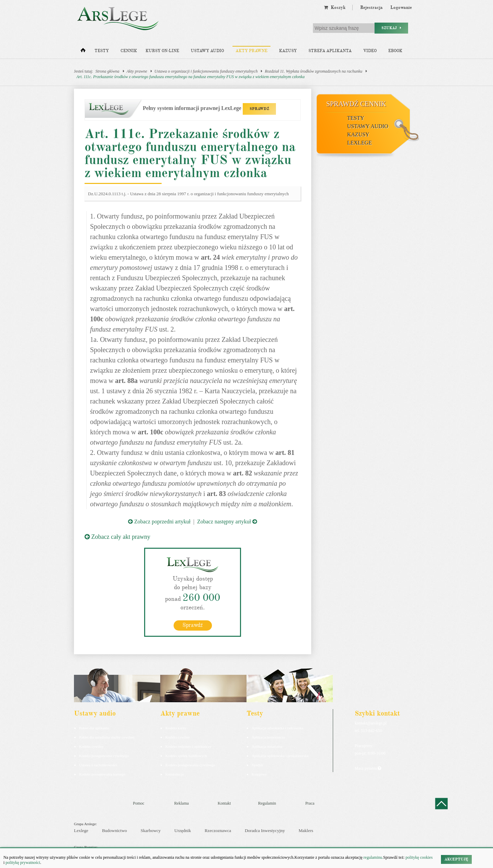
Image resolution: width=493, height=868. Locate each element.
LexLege (359, 143)
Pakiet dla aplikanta (94, 728)
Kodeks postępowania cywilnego (104, 756)
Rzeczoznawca (218, 830)
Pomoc (138, 803)
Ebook (395, 51)
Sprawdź (193, 625)
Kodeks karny (176, 728)
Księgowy (259, 774)
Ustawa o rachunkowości (98, 765)
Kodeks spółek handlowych (186, 756)
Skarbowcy (151, 830)
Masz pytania (368, 768)
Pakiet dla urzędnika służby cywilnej (107, 737)
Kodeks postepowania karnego (102, 774)
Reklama (182, 803)
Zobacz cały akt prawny (117, 537)
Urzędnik (182, 830)
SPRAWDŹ (259, 109)
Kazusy (288, 51)
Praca (310, 803)
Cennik (129, 51)
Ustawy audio (207, 51)
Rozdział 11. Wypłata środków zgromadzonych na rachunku (313, 71)
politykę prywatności (23, 863)
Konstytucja (174, 774)
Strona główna (108, 71)
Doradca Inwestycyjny (265, 830)
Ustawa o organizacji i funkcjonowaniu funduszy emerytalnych (206, 71)
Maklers (306, 830)
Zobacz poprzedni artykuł (159, 522)
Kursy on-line (162, 51)
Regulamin (267, 803)
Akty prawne (251, 51)
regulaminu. (373, 857)
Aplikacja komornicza (268, 737)
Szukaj (391, 28)
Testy (102, 51)
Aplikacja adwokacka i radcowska (277, 728)
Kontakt (224, 803)
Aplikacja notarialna (267, 746)
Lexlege (81, 830)
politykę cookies (419, 857)
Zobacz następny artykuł (227, 522)
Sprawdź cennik (356, 104)
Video (370, 51)
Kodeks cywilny (91, 746)
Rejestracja (371, 8)
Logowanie (401, 8)
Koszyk (335, 8)
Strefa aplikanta (330, 51)
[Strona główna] (83, 52)
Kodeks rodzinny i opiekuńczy (188, 746)
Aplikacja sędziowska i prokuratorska (280, 756)
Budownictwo (115, 830)
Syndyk (257, 765)
